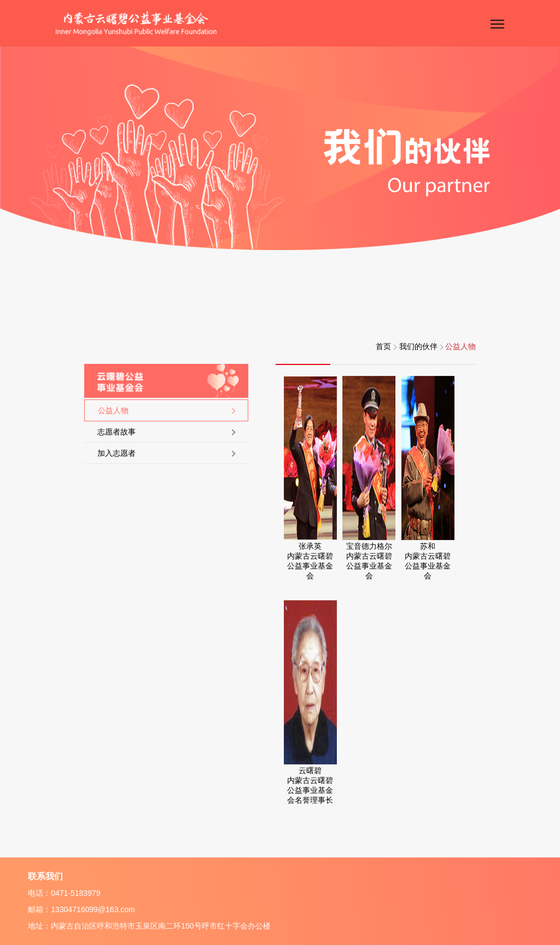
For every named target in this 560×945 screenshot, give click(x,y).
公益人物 (460, 346)
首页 (386, 346)
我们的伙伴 (421, 346)
